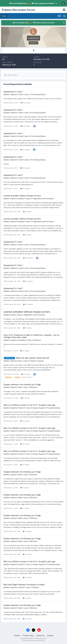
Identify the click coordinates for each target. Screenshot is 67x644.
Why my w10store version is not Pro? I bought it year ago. (30, 405)
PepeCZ (22, 408)
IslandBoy (22, 340)
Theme (17, 636)
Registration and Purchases (43, 199)
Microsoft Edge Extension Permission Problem (24, 585)
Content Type (11, 75)
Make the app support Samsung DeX (33, 358)
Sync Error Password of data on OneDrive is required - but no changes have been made (31, 336)
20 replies (25, 421)
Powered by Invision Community (33, 641)
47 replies (26, 374)
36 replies (25, 351)
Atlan (20, 387)
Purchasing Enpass (38, 94)
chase (21, 94)
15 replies (25, 398)
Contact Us (40, 636)
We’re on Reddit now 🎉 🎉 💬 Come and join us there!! (32, 3)
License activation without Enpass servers (22, 196)
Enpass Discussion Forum (18, 10)
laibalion (7, 94)
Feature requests (37, 361)
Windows (37, 340)
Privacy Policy (28, 636)
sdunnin (21, 587)
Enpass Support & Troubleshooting (46, 408)
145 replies (26, 103)
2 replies (27, 598)
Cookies (50, 636)
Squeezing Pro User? (13, 92)
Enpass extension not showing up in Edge (22, 384)
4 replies (27, 212)
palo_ (20, 361)
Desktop (36, 587)
